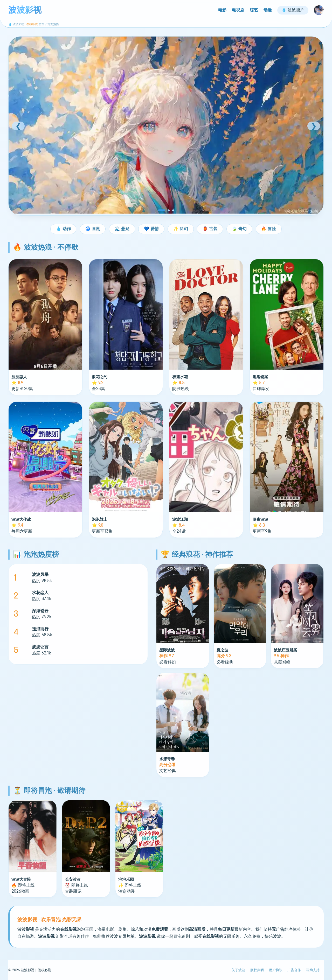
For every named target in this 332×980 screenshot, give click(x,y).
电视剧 (238, 10)
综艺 (254, 10)
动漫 (268, 10)
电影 (222, 10)
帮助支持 (313, 970)
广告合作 (294, 970)
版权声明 (257, 970)
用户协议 (276, 970)
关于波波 (238, 970)
